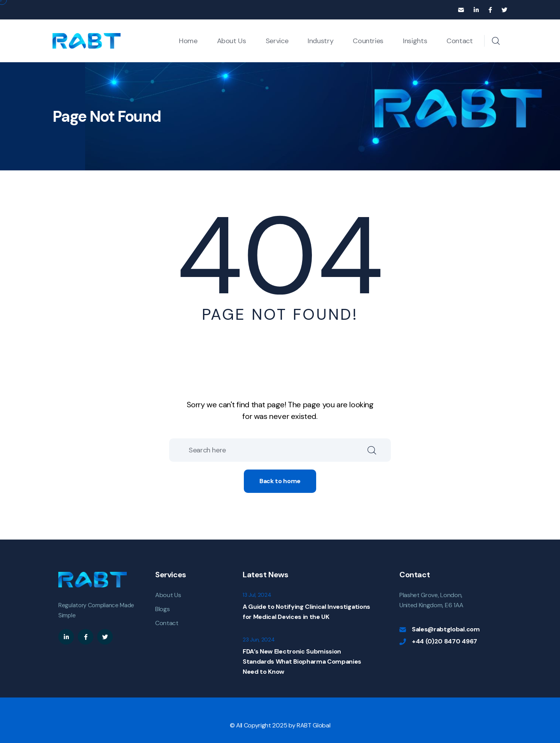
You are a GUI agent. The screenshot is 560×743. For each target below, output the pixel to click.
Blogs (162, 609)
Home (188, 41)
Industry (320, 41)
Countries (368, 41)
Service (277, 41)
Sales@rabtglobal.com (446, 629)
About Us (232, 41)
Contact (459, 41)
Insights (415, 41)
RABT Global (313, 725)
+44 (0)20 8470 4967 (444, 641)
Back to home (280, 481)
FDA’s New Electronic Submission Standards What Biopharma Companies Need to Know (302, 662)
